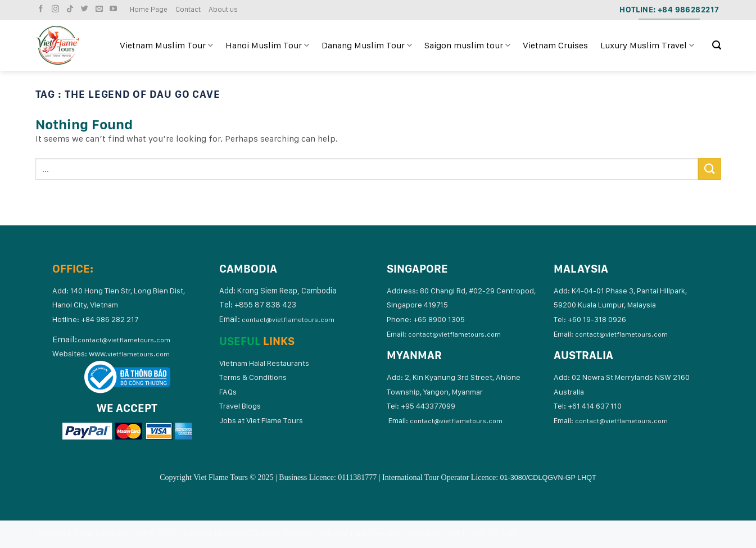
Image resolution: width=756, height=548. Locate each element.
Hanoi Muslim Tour (267, 46)
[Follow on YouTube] (115, 9)
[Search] (717, 45)
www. (129, 354)
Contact (188, 9)
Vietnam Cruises (555, 45)
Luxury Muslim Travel (647, 46)
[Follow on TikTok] (71, 9)
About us (223, 9)
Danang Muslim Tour (367, 46)
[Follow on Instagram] (57, 9)
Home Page (149, 9)
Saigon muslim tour (467, 46)
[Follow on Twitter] (86, 9)
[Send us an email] (101, 9)
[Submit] (709, 169)
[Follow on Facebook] (42, 9)
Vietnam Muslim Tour (166, 46)
